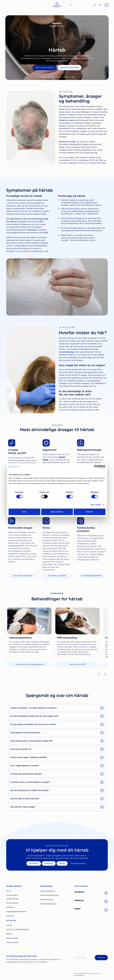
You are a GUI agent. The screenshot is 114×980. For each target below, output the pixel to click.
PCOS (46, 233)
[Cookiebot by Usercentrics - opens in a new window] (96, 467)
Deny (24, 512)
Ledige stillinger (12, 899)
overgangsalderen (16, 546)
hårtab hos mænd (67, 120)
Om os (9, 891)
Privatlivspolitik (12, 903)
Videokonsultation (78, 863)
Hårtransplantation (48, 891)
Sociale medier (12, 895)
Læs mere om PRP (77, 664)
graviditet (23, 540)
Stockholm (34, 863)
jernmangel (32, 230)
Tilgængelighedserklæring (16, 912)
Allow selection (57, 512)
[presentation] (91, 967)
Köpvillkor (10, 916)
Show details (96, 505)
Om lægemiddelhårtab (91, 576)
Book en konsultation (45, 68)
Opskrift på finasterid (69, 68)
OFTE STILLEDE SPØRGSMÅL (18, 929)
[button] (99, 674)
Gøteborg (49, 863)
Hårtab (9, 934)
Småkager (10, 907)
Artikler (9, 925)
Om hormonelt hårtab (23, 576)
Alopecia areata (12, 942)
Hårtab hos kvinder (67, 142)
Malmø (62, 863)
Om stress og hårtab (57, 576)
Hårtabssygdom (12, 938)
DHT (41, 222)
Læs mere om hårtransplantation (29, 664)
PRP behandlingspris (48, 904)
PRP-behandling (47, 900)
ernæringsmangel (67, 352)
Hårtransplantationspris (50, 895)
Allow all (90, 512)
